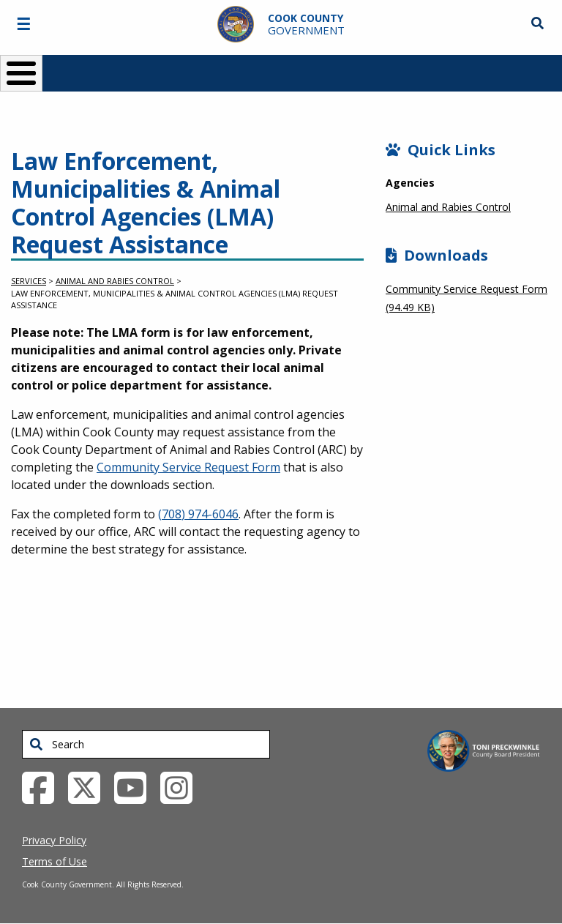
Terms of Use (55, 861)
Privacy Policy (54, 840)
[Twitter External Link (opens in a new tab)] (90, 786)
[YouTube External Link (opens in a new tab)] (136, 786)
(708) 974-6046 (198, 514)
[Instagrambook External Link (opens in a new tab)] (182, 786)
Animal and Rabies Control (115, 281)
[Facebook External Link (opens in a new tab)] (44, 786)
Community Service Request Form (188, 467)
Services (29, 281)
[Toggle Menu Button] (21, 73)
